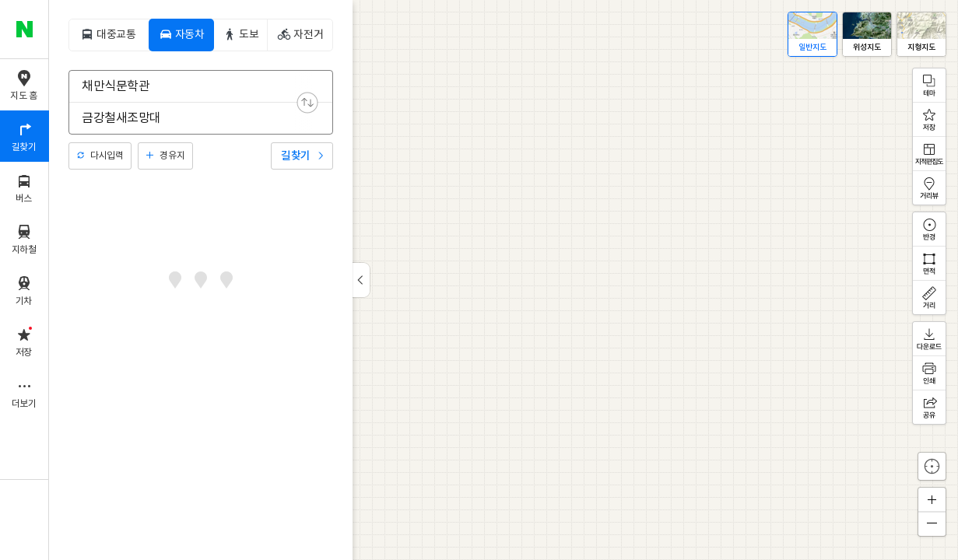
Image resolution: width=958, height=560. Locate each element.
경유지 (172, 156)
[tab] (108, 35)
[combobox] (191, 86)
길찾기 (296, 156)
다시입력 (107, 156)
